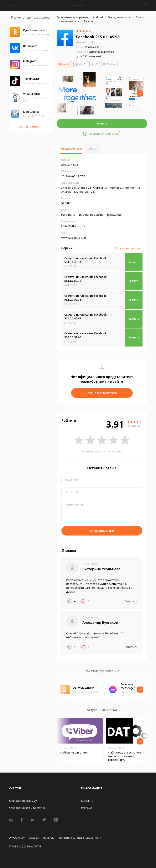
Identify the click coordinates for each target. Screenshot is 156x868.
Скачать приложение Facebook (85, 260)
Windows (109, 64)
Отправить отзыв (102, 531)
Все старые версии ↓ (129, 248)
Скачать (102, 123)
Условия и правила (42, 838)
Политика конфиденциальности (80, 838)
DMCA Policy (17, 838)
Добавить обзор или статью (27, 808)
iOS (95, 64)
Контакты (87, 801)
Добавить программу (23, 801)
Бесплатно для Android (101, 52)
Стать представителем (102, 393)
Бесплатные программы (73, 17)
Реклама (87, 808)
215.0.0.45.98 (88, 47)
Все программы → (30, 127)
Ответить (131, 601)
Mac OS (81, 64)
